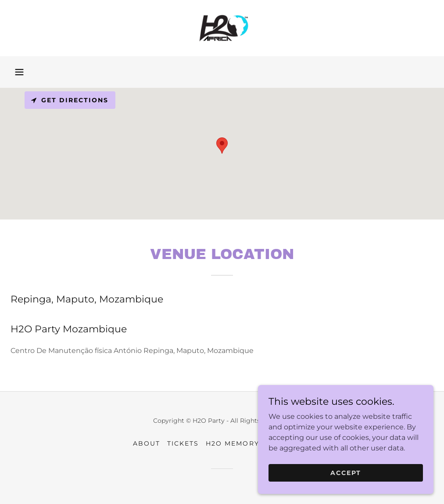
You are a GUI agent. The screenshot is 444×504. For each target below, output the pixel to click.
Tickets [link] (183, 443)
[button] (19, 72)
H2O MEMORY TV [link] (238, 443)
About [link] (147, 443)
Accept (346, 472)
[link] (222, 28)
